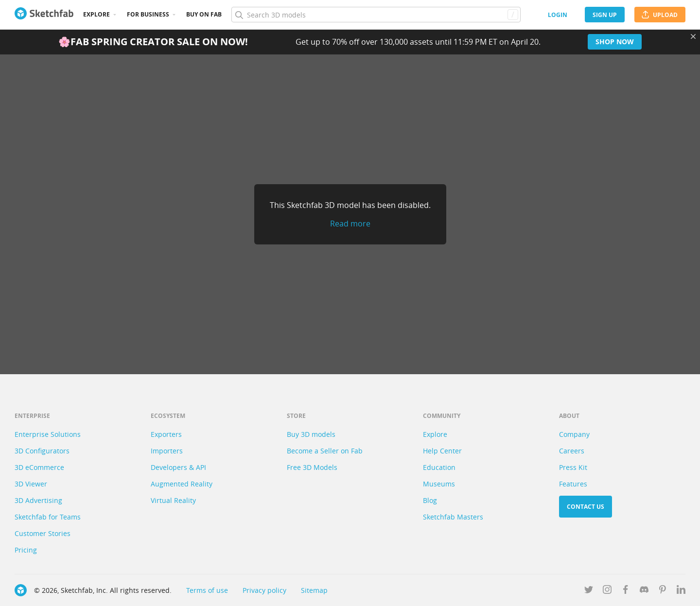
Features (573, 484)
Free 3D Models (312, 467)
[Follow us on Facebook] (626, 591)
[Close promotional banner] (693, 36)
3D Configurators (42, 451)
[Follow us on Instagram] (607, 591)
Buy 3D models (311, 434)
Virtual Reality (173, 500)
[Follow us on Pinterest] (663, 591)
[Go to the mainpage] (44, 15)
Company (574, 434)
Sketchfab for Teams (48, 517)
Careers (572, 451)
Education (439, 467)
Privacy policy (264, 590)
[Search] (376, 15)
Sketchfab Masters (453, 517)
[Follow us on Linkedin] (681, 591)
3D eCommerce (39, 467)
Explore (96, 14)
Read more (350, 224)
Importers (167, 451)
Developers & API (178, 467)
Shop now (615, 42)
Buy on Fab (204, 14)
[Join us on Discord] (644, 591)
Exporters (166, 434)
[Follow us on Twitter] (589, 591)
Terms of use (207, 590)
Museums (439, 484)
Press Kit (573, 467)
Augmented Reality (182, 484)
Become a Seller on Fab (325, 451)
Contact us (586, 507)
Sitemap (314, 590)
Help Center (442, 451)
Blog (430, 500)
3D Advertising (38, 500)
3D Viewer (31, 484)
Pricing (26, 550)
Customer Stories (43, 533)
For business (148, 14)
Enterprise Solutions (48, 434)
